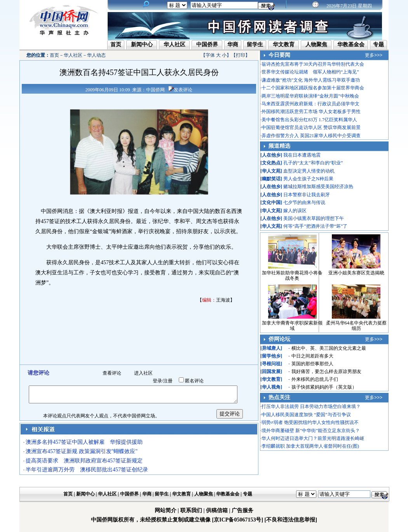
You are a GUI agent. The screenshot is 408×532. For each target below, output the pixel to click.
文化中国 (271, 202)
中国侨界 (207, 44)
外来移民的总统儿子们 (315, 379)
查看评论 (112, 373)
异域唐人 (271, 348)
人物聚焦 (316, 44)
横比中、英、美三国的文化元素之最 (329, 348)
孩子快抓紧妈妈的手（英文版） (324, 387)
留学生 (255, 44)
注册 (168, 381)
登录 (157, 381)
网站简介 (166, 510)
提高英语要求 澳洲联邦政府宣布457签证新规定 (84, 461)
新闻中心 (142, 44)
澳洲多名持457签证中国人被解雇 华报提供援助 (84, 442)
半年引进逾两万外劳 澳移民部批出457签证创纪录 (87, 470)
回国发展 (271, 372)
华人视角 (271, 387)
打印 (241, 55)
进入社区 (143, 373)
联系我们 (191, 510)
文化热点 (271, 163)
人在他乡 (271, 155)
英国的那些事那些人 (312, 364)
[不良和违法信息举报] (291, 520)
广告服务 (242, 510)
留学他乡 (271, 356)
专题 (378, 44)
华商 (233, 44)
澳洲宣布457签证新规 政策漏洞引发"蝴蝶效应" (82, 451)
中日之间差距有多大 (312, 356)
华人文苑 (271, 171)
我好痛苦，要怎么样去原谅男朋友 (326, 372)
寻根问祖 (271, 364)
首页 (116, 44)
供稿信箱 (217, 510)
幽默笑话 (271, 179)
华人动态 (96, 55)
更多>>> (374, 55)
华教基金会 (351, 44)
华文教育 (284, 44)
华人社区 (174, 44)
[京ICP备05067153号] (238, 520)
